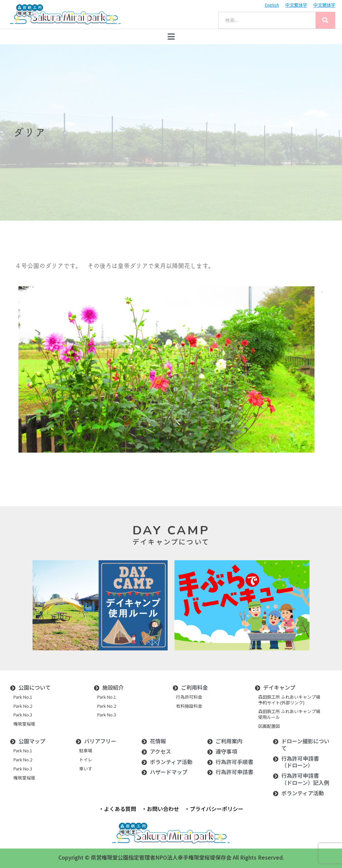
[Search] (325, 20)
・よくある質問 (117, 809)
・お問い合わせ (160, 809)
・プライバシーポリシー (214, 809)
